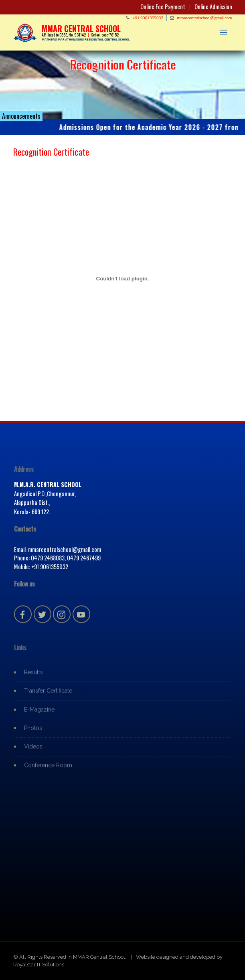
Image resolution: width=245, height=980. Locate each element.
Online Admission (213, 7)
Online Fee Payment (163, 7)
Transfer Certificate (48, 695)
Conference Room (48, 769)
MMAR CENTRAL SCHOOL (81, 28)
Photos (33, 732)
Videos (33, 751)
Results (33, 676)
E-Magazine (39, 713)
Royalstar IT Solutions (39, 965)
